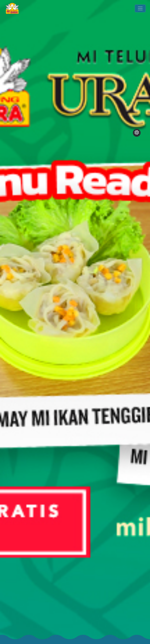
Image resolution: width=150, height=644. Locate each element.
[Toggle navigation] (140, 8)
